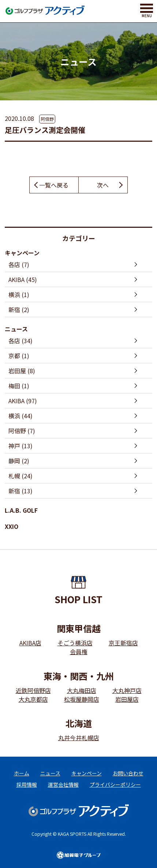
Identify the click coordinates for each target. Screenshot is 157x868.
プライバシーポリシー (115, 784)
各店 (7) (19, 264)
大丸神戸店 (127, 690)
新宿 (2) (19, 309)
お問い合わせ (128, 773)
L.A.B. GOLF (21, 510)
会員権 (79, 652)
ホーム (22, 773)
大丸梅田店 (82, 690)
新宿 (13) (20, 491)
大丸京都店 (33, 699)
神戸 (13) (20, 446)
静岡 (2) (19, 461)
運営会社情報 (63, 784)
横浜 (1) (19, 294)
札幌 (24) (20, 476)
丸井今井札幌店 (79, 738)
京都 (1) (19, 356)
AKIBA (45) (23, 279)
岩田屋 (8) (22, 371)
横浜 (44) (20, 416)
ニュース (16, 329)
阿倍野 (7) (22, 431)
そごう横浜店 (75, 643)
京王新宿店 (123, 643)
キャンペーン (22, 253)
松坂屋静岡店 (82, 699)
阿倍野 (47, 119)
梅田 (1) (19, 386)
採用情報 (27, 784)
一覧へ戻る (54, 185)
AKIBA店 (30, 643)
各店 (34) (20, 341)
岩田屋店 (127, 699)
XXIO (12, 526)
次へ (103, 185)
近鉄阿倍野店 (33, 690)
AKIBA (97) (23, 401)
